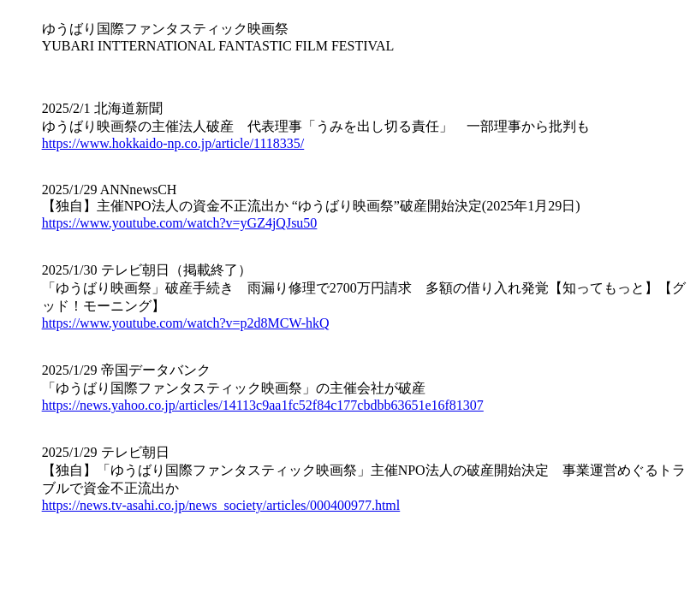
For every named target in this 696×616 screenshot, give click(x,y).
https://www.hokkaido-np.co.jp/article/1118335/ (173, 143)
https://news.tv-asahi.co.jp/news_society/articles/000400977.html (221, 505)
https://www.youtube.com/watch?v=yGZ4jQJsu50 (180, 223)
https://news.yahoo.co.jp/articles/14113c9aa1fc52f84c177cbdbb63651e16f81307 (263, 405)
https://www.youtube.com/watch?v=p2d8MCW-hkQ (186, 323)
